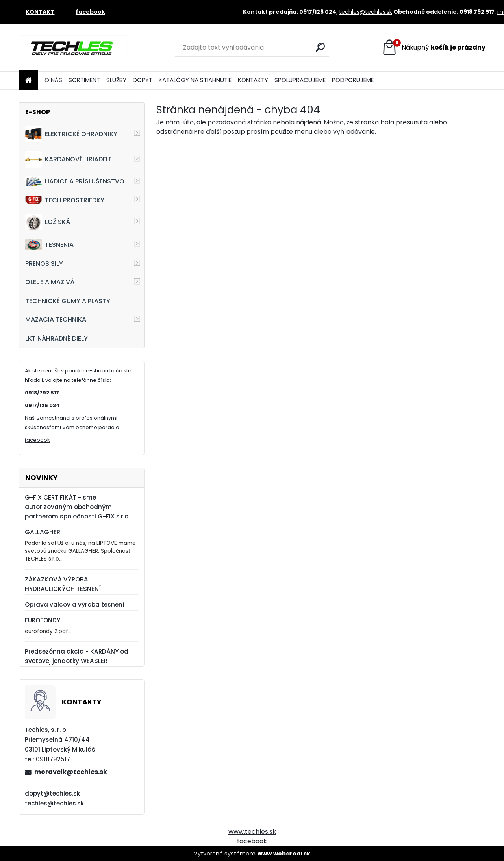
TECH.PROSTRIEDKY (65, 200)
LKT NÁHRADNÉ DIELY (57, 338)
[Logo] (73, 48)
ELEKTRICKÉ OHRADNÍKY (71, 134)
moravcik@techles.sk (71, 772)
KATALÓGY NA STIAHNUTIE (195, 80)
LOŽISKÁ (48, 222)
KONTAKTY (253, 80)
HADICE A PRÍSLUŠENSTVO (75, 181)
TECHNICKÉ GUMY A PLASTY (68, 301)
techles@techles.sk (366, 12)
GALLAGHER (43, 532)
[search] (320, 47)
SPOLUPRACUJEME (300, 80)
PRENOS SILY (44, 264)
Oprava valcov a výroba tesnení (75, 605)
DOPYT (143, 80)
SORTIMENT (84, 80)
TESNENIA (49, 244)
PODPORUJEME (353, 80)
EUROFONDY (43, 620)
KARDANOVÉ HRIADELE (69, 159)
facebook (37, 440)
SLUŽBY (116, 80)
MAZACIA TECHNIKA (56, 319)
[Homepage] (28, 81)
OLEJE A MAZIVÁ (50, 282)
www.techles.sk (252, 832)
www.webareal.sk (284, 854)
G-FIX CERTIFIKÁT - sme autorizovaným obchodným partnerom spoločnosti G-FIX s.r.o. (77, 507)
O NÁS (53, 80)
